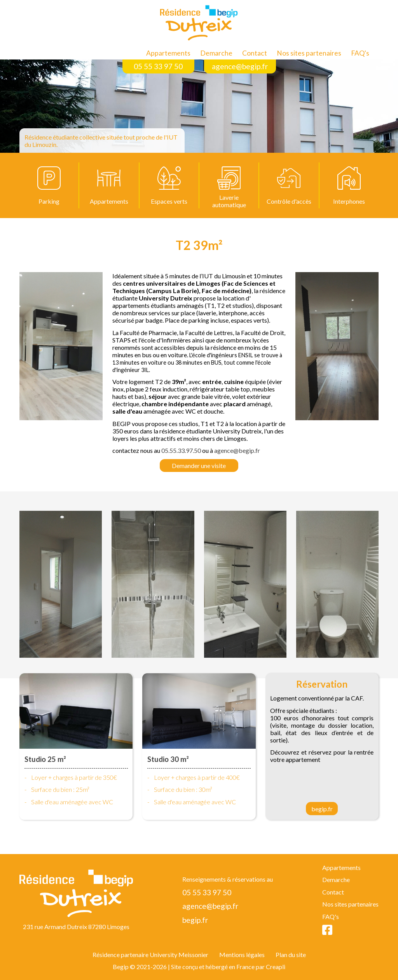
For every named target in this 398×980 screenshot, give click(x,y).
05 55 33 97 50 (158, 66)
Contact (255, 53)
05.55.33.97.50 (181, 450)
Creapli (276, 967)
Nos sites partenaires (309, 53)
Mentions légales (242, 955)
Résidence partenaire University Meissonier (150, 955)
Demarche (216, 53)
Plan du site (291, 955)
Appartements (168, 53)
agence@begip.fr (240, 66)
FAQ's (360, 53)
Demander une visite (199, 466)
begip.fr (322, 809)
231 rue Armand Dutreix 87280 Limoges (76, 927)
